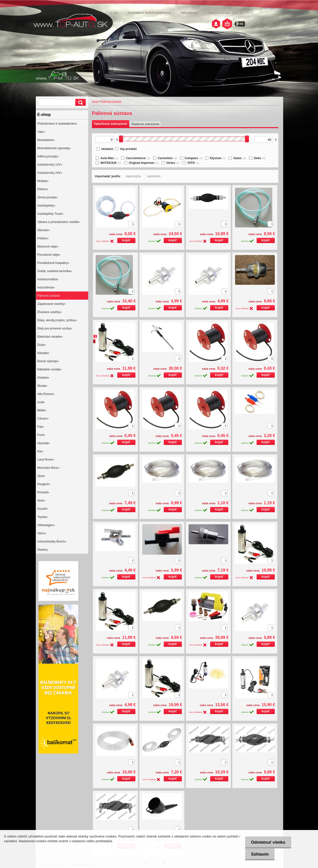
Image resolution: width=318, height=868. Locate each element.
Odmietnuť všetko (267, 842)
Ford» (41, 435)
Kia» (40, 451)
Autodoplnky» (46, 206)
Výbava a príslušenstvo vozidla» (59, 222)
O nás (114, 12)
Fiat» (41, 427)
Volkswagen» (46, 525)
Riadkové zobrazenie (145, 124)
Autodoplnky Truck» (50, 214)
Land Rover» (46, 460)
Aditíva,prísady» (48, 156)
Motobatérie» (46, 140)
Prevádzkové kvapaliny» (53, 263)
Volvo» (42, 533)
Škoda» (42, 386)
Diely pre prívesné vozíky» (55, 328)
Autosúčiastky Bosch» (52, 542)
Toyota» (42, 517)
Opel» (41, 476)
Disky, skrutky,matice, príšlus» (57, 320)
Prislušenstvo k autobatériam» (57, 124)
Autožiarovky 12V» (50, 165)
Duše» (42, 345)
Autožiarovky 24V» (50, 173)
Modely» (43, 181)
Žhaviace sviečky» (49, 312)
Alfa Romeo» (46, 394)
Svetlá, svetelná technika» (55, 271)
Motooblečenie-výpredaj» (54, 148)
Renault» (43, 492)
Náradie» (43, 353)
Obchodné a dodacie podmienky (149, 12)
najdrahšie (154, 176)
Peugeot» (44, 484)
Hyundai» (44, 443)
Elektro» (43, 189)
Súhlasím (259, 854)
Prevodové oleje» (49, 255)
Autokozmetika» (48, 279)
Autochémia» (46, 288)
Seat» (41, 501)
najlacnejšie (133, 176)
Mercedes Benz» (48, 468)
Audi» (41, 402)
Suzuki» (43, 509)
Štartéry (42, 550)
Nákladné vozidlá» (49, 369)
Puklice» (43, 238)
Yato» (41, 132)
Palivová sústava (48, 296)
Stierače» (44, 230)
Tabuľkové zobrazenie (110, 124)
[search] (80, 102)
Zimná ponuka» (48, 197)
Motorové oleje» (48, 247)
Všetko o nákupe (219, 12)
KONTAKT (246, 12)
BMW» (42, 410)
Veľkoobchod (189, 12)
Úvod (95, 101)
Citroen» (43, 419)
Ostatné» (43, 378)
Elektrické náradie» (50, 337)
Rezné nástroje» (48, 361)
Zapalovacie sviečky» (51, 304)
